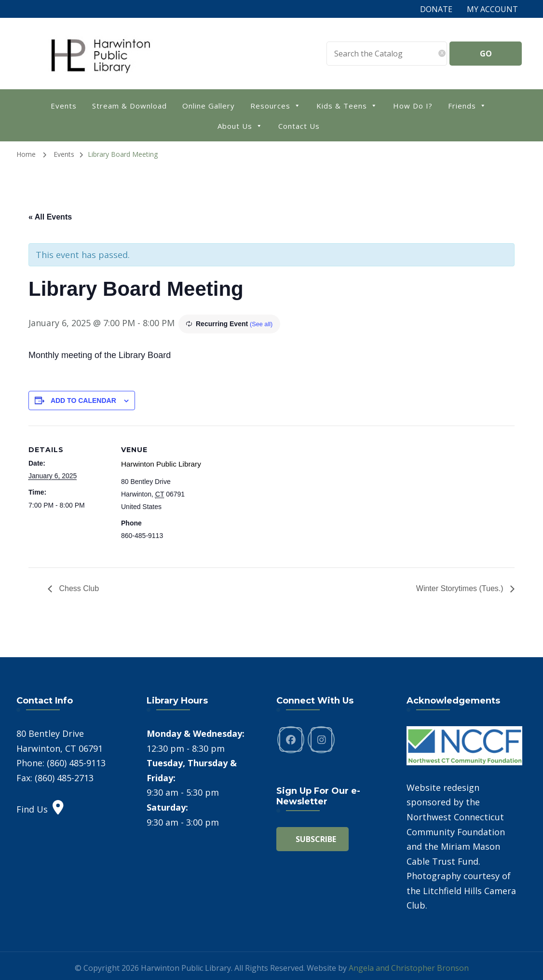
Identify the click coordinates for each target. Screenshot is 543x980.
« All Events (50, 217)
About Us (240, 125)
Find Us (40, 808)
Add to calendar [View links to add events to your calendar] (83, 400)
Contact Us (299, 126)
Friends (467, 105)
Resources (276, 105)
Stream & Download (129, 106)
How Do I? (413, 106)
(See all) (262, 324)
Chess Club (78, 587)
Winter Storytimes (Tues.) (461, 587)
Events (64, 106)
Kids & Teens (347, 105)
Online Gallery (209, 106)
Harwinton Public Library (158, 463)
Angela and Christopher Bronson (409, 967)
